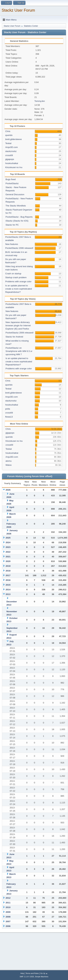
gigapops (10, 159)
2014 (8, 590)
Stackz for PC (12, 225)
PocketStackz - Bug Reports (19, 217)
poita (8, 409)
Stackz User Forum (18, 10)
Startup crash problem (16, 277)
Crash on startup (13, 274)
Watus (9, 465)
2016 (8, 580)
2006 (8, 926)
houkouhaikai (12, 163)
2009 (8, 912)
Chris (8, 131)
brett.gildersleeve (13, 139)
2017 (8, 575)
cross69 (9, 155)
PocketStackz (12, 183)
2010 (8, 907)
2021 (8, 557)
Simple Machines (42, 977)
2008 (8, 917)
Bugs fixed (11, 179)
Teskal (8, 143)
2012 (8, 898)
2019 (8, 566)
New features (12, 244)
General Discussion (15, 194)
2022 (8, 552)
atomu (9, 461)
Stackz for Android (14, 337)
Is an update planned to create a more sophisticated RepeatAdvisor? (19, 289)
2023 (8, 547)
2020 (8, 561)
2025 (8, 538)
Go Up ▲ (44, 973)
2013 (8, 594)
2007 (8, 921)
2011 (8, 903)
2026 (8, 490)
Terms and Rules (32, 973)
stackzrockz (11, 151)
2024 (8, 542)
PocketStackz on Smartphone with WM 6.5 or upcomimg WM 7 (19, 351)
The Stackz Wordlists (16, 206)
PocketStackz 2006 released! (19, 248)
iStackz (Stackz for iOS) (17, 221)
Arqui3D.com (11, 147)
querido (9, 135)
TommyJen (40, 101)
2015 (8, 585)
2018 (8, 571)
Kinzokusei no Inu (14, 167)
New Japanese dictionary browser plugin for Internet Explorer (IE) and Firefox (18, 326)
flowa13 (9, 417)
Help (22, 973)
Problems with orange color (18, 281)
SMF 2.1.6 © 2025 (27, 977)
